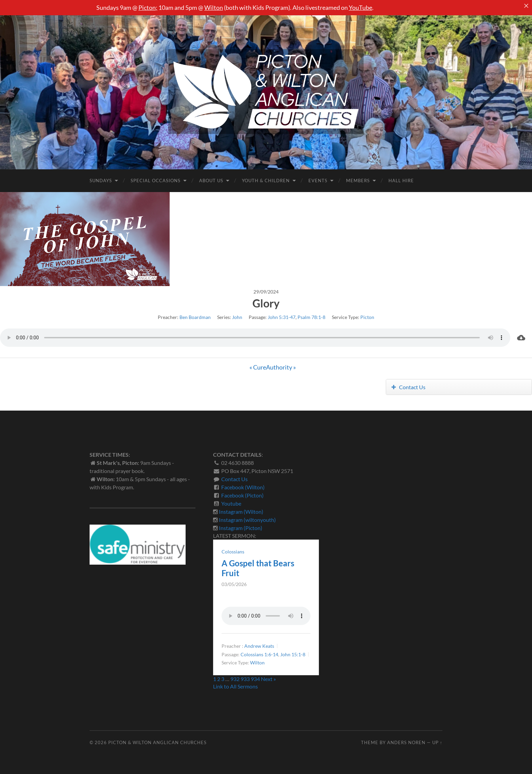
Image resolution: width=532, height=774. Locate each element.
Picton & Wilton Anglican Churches (157, 742)
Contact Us (409, 387)
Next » (268, 679)
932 (235, 679)
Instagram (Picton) (241, 528)
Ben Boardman (195, 317)
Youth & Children (266, 181)
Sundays (101, 181)
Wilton (214, 7)
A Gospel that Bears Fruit (258, 568)
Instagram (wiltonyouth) (247, 520)
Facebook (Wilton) (243, 487)
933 (245, 679)
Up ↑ (437, 742)
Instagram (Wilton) (241, 512)
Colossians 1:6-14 (259, 654)
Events (318, 181)
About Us (211, 181)
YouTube (360, 7)
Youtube (231, 503)
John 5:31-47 (282, 317)
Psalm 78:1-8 (311, 317)
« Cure (258, 367)
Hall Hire (401, 181)
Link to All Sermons (235, 686)
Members (358, 181)
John (237, 317)
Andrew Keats (259, 646)
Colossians (233, 552)
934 (255, 679)
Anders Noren (406, 742)
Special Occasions (156, 181)
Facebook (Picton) (242, 495)
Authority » (281, 367)
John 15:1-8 (293, 654)
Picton (147, 7)
